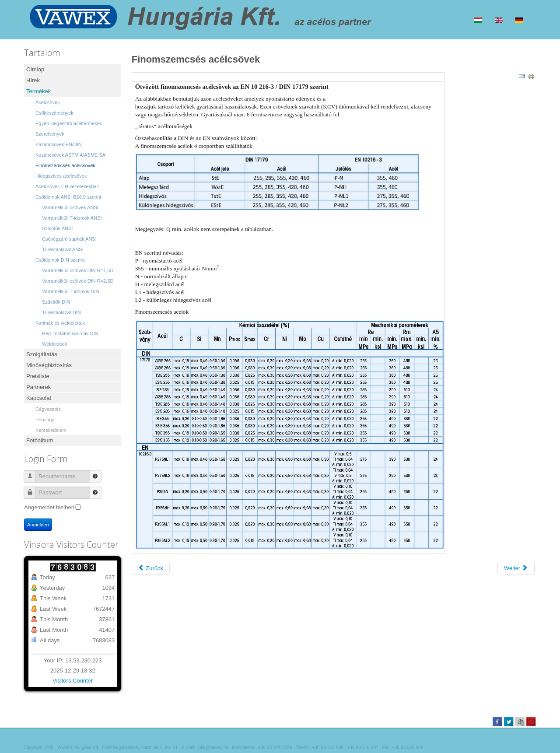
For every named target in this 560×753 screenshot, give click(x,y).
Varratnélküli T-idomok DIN (70, 291)
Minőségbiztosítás (49, 365)
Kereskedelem (51, 430)
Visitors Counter (73, 681)
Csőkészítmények (54, 113)
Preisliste (38, 376)
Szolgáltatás (42, 354)
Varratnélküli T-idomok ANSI (72, 218)
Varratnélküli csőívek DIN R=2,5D (78, 281)
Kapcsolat (39, 398)
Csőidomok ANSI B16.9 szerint (68, 197)
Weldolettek (54, 344)
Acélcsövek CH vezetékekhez (67, 186)
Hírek (33, 80)
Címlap (35, 69)
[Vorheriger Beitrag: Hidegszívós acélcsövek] (151, 568)
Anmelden (38, 525)
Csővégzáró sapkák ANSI (69, 239)
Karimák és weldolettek (60, 323)
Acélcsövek (48, 102)
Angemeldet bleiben (49, 507)
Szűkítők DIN (56, 302)
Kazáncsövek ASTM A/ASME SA (70, 155)
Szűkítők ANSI (57, 228)
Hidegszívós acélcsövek (61, 176)
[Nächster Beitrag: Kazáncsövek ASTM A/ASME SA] (516, 568)
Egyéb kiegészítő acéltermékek (69, 123)
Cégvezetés (48, 409)
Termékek (38, 91)
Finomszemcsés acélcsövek (65, 165)
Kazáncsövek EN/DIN (59, 144)
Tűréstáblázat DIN (61, 312)
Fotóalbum (40, 440)
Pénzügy (45, 420)
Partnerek (38, 387)
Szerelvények (50, 134)
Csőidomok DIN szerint (60, 260)
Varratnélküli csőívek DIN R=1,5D (78, 270)
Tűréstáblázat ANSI (63, 249)
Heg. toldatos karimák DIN (70, 333)
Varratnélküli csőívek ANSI (70, 207)
